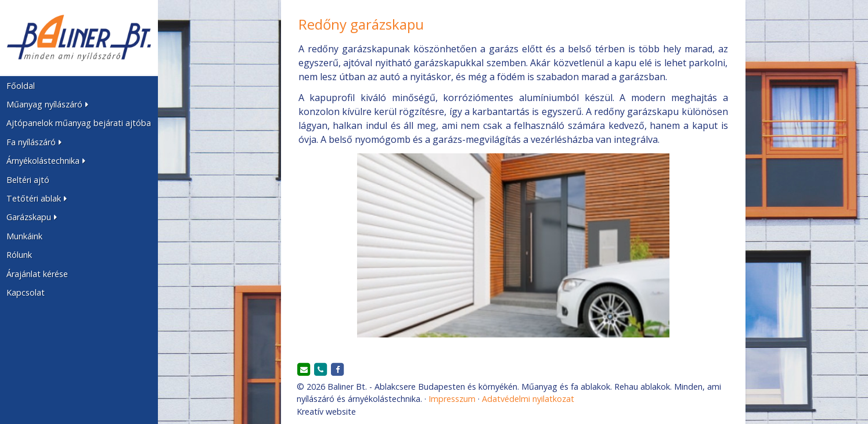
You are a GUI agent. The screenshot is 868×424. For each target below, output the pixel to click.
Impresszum (452, 399)
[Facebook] (337, 370)
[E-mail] (304, 370)
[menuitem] (79, 85)
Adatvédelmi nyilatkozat (528, 399)
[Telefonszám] (320, 370)
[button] (79, 105)
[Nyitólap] (79, 38)
